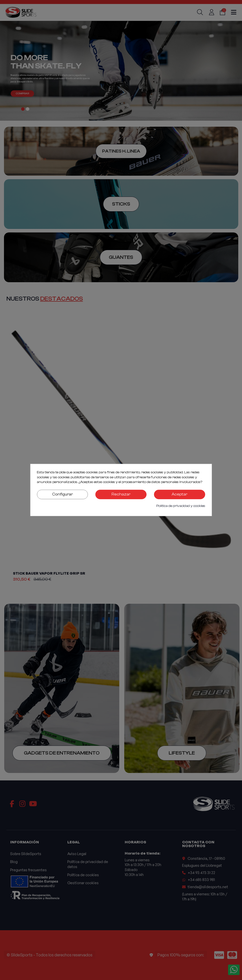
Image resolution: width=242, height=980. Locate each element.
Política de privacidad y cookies (181, 506)
